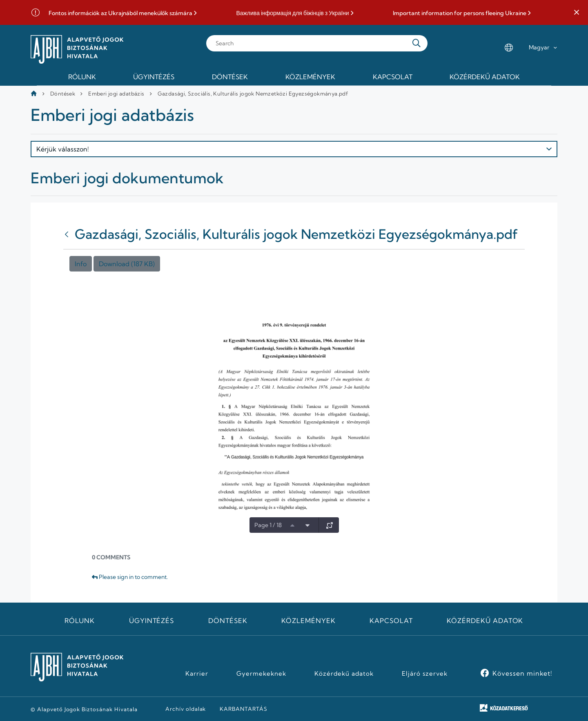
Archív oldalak (186, 709)
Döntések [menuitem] (230, 77)
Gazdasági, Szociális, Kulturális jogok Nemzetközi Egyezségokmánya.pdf (253, 93)
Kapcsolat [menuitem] (393, 77)
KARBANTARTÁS (244, 709)
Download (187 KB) (127, 264)
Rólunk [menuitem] (82, 77)
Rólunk (80, 621)
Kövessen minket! (522, 673)
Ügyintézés (152, 621)
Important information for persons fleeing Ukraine (460, 13)
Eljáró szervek (424, 674)
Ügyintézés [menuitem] (154, 77)
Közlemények (308, 621)
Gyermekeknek (261, 674)
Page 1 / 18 (268, 525)
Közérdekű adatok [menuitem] (485, 77)
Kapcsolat (391, 621)
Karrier (197, 674)
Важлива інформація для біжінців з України (292, 13)
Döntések (63, 93)
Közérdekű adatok (485, 621)
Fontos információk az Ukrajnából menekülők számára (120, 13)
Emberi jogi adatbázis (116, 93)
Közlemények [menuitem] (310, 77)
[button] (577, 13)
